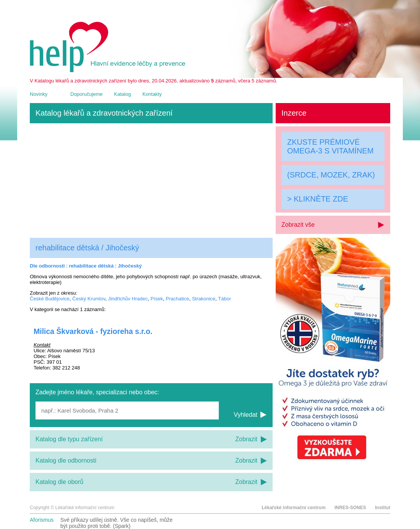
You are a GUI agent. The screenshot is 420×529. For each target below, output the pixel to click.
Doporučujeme (86, 94)
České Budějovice (50, 299)
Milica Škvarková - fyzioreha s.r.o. (93, 331)
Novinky (39, 94)
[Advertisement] (151, 181)
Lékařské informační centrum (293, 508)
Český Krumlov (89, 299)
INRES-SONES (350, 508)
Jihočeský (130, 266)
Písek (157, 299)
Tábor (225, 299)
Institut (383, 508)
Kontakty (152, 94)
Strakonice (204, 299)
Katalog (123, 94)
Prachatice (177, 299)
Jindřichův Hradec (128, 299)
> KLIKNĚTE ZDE (318, 199)
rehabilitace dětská (91, 266)
